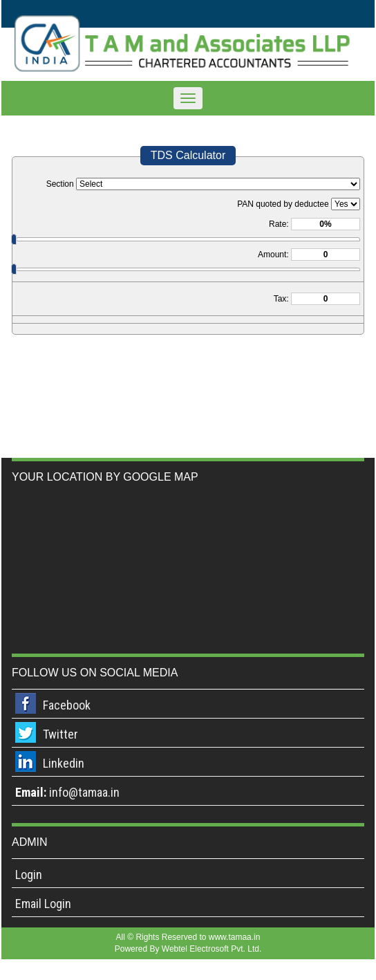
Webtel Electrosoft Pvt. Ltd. (212, 949)
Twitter (60, 734)
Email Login (43, 904)
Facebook (67, 705)
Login (29, 875)
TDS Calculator (188, 155)
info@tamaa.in (84, 792)
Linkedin (64, 763)
